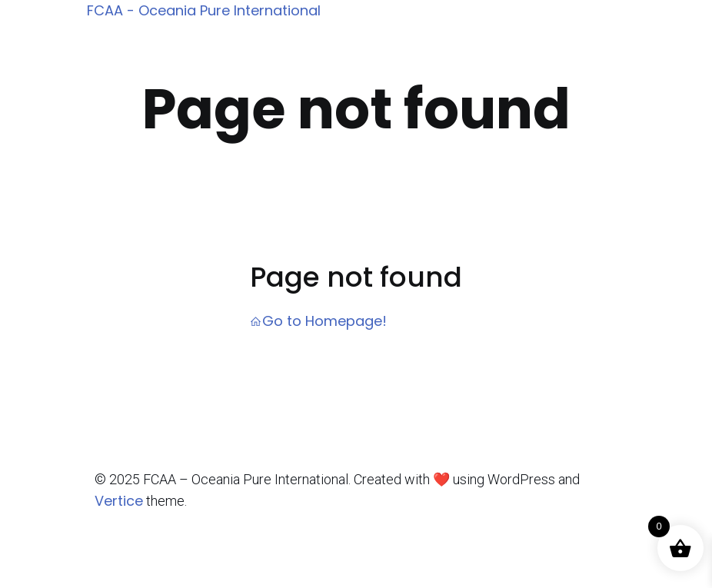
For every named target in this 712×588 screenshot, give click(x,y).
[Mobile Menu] (627, 12)
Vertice (119, 501)
